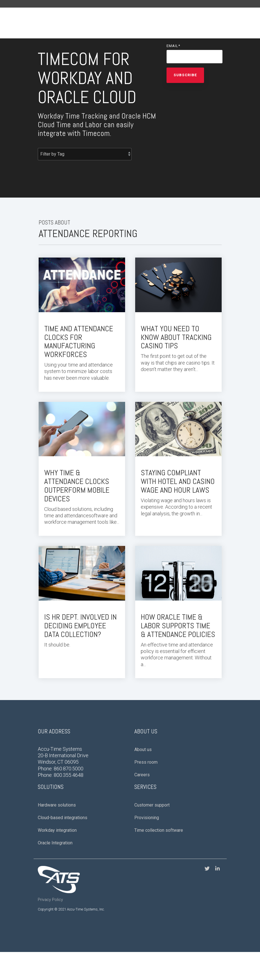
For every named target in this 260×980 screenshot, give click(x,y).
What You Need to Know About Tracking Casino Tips (176, 337)
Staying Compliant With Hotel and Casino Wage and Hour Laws (178, 481)
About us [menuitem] (143, 750)
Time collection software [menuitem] (159, 830)
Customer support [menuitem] (152, 805)
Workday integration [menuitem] (57, 830)
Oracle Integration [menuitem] (55, 843)
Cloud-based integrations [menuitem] (63, 818)
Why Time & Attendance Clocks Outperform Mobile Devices (77, 486)
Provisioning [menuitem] (147, 818)
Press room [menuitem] (146, 762)
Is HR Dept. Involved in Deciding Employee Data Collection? (80, 626)
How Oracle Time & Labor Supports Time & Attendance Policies (178, 626)
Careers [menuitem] (142, 775)
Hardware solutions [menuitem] (57, 805)
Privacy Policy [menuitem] (50, 900)
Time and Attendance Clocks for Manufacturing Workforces (79, 341)
